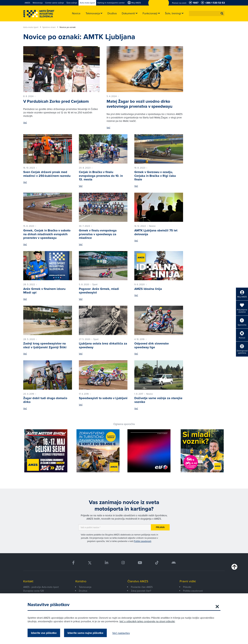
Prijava (160, 527)
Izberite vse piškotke (44, 633)
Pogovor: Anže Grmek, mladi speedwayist (99, 291)
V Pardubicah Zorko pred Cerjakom (56, 101)
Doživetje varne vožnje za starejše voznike (158, 400)
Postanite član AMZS (142, 587)
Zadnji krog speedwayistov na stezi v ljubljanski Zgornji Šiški (45, 345)
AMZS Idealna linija (148, 289)
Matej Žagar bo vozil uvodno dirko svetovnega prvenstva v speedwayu (139, 104)
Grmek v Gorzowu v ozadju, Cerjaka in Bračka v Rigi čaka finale (155, 176)
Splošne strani (50, 27)
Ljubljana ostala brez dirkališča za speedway (103, 345)
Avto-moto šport (32, 27)
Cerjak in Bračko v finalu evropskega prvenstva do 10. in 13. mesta (101, 176)
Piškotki (187, 587)
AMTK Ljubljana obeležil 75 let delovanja (156, 232)
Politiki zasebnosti (143, 541)
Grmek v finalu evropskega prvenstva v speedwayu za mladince (98, 234)
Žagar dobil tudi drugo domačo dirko (45, 400)
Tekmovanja (85, 587)
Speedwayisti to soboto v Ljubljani (103, 398)
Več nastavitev (121, 633)
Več (25, 123)
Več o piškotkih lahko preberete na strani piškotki (147, 621)
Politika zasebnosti (193, 591)
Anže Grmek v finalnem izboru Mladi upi (44, 291)
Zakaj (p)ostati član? (141, 591)
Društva (83, 591)
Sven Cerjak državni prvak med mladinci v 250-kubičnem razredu (47, 174)
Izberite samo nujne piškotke (85, 633)
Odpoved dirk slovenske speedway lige (152, 345)
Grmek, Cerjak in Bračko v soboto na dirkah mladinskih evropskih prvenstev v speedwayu (47, 234)
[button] (222, 13)
